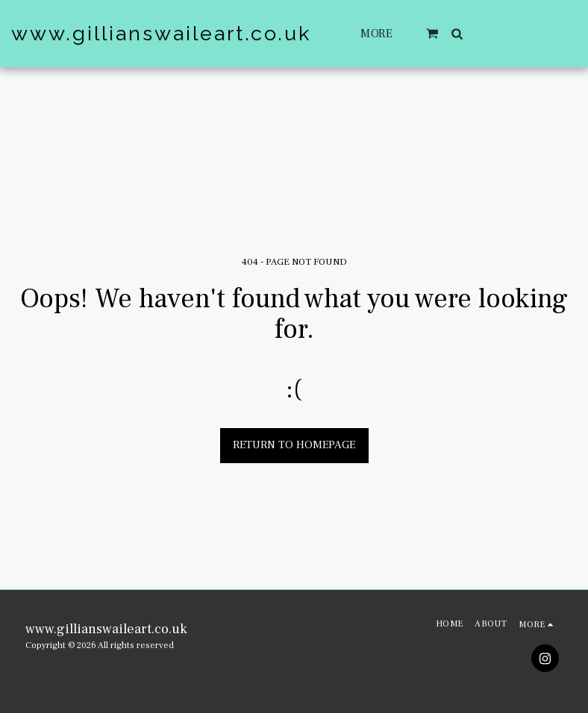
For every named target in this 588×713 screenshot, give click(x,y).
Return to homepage (294, 445)
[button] (433, 34)
